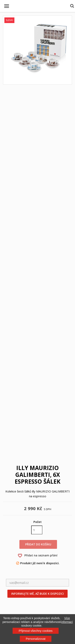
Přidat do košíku (38, 544)
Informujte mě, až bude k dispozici (37, 594)
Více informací (67, 620)
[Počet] (37, 530)
